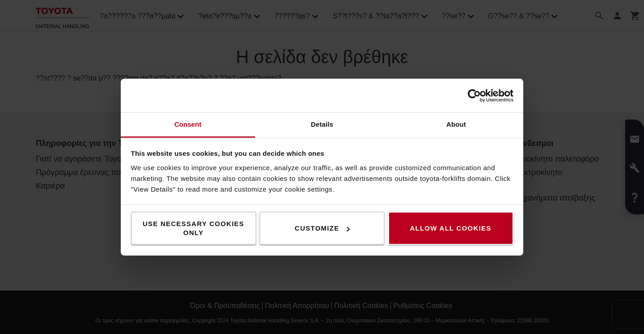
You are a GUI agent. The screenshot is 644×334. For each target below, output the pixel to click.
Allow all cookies (450, 228)
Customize (322, 228)
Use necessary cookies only (193, 228)
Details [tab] (322, 124)
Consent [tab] (188, 124)
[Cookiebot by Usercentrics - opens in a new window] (474, 95)
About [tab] (456, 124)
